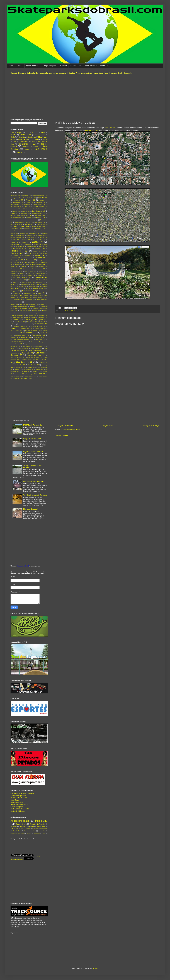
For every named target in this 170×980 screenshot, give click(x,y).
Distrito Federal (25, 135)
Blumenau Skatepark (31, 509)
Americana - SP (15, 196)
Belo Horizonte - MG (39, 211)
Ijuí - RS (24, 262)
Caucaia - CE (24, 233)
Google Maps (41, 826)
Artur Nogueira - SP (16, 207)
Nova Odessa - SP (40, 298)
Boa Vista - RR (40, 215)
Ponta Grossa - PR (31, 317)
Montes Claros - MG (29, 291)
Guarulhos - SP (31, 260)
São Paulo (41, 149)
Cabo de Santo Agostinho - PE (24, 222)
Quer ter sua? (91, 66)
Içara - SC (31, 273)
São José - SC (27, 353)
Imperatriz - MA (34, 262)
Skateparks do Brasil (23, 566)
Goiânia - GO (40, 256)
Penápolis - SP (23, 313)
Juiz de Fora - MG (33, 280)
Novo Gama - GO (30, 300)
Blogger (95, 968)
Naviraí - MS (28, 295)
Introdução (42, 831)
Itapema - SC (18, 269)
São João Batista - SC (17, 357)
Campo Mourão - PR (39, 226)
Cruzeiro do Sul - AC (39, 240)
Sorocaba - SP (36, 348)
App (22, 829)
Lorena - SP (14, 284)
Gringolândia (21, 824)
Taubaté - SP (31, 367)
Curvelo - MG (28, 244)
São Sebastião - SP (19, 365)
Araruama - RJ (41, 202)
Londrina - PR (41, 282)
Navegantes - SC (16, 295)
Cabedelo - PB (34, 220)
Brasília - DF (41, 218)
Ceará (13, 135)
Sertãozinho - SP (15, 346)
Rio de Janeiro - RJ (28, 333)
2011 (17, 829)
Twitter (44, 833)
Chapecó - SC (20, 235)
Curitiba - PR (69, 311)
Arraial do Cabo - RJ (39, 204)
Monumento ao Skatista (17, 833)
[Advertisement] (85, 97)
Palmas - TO (44, 304)
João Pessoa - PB (41, 278)
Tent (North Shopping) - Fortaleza (35, 495)
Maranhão (22, 137)
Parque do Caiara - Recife (32, 439)
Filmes (32, 826)
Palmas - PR (34, 304)
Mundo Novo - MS (30, 293)
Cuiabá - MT (25, 242)
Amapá (27, 133)
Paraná (76, 311)
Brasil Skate (15, 800)
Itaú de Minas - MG (31, 271)
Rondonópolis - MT (38, 335)
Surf (12, 829)
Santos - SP (18, 344)
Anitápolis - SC (31, 198)
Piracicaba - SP (43, 315)
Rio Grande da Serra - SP (33, 331)
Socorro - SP (24, 348)
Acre (12, 133)
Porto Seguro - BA (20, 322)
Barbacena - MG (43, 209)
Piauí (33, 142)
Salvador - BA (26, 337)
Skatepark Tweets (62, 435)
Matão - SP (19, 289)
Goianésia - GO (28, 256)
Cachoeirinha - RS (40, 222)
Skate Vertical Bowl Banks (20, 809)
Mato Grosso (32, 137)
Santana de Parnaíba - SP (19, 342)
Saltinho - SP (14, 337)
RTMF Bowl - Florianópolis (33, 425)
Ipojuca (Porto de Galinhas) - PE (35, 264)
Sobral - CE (14, 348)
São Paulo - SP (24, 362)
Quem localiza (32, 66)
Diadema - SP (20, 246)
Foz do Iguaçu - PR (33, 253)
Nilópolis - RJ (38, 295)
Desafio (28, 829)
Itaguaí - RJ (14, 267)
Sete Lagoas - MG (28, 346)
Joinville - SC (26, 278)
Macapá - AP (25, 284)
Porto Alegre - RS (31, 320)
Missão (20, 66)
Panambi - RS (34, 306)
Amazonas (35, 133)
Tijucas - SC (39, 369)
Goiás (13, 137)
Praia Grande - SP (41, 324)
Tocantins (20, 152)
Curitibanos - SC (16, 244)
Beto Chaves (110, 128)
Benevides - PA (25, 213)
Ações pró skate (20, 821)
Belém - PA (14, 213)
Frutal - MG (44, 253)
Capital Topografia (17, 807)
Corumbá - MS (43, 238)
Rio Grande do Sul (27, 144)
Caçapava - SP (35, 233)
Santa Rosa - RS (40, 340)
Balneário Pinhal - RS (19, 209)
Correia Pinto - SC (31, 238)
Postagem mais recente (64, 426)
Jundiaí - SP (44, 280)
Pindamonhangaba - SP (18, 315)
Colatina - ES (30, 235)
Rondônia (26, 146)
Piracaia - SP (32, 315)
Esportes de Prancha (37, 824)
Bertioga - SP (15, 215)
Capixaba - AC (15, 231)
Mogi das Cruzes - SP (39, 289)
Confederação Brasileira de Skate (22, 794)
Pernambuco (23, 142)
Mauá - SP (28, 289)
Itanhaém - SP (43, 267)
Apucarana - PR (18, 200)
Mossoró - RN (17, 293)
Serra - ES (43, 344)
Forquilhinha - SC (39, 251)
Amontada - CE (26, 196)
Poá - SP (13, 324)
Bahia (43, 133)
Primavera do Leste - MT (38, 326)
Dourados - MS (43, 246)
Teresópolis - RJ (29, 369)
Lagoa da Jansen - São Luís (33, 452)
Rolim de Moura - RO (22, 335)
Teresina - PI (18, 369)
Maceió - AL (35, 284)
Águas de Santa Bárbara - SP (23, 378)
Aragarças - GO (43, 200)
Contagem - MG (41, 235)
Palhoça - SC (24, 304)
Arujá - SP (28, 207)
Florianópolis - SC (19, 251)
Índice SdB (105, 66)
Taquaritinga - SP (20, 367)
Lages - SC (16, 282)
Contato (63, 66)
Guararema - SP (40, 258)
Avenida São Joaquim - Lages (34, 481)
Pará (14, 142)
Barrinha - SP (26, 211)
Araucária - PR (15, 204)
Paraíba (45, 139)
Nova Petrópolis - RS (17, 300)
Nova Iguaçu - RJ (26, 298)
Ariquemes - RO (26, 204)
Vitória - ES (42, 374)
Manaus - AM (22, 287)
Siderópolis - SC (41, 346)
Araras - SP (30, 202)
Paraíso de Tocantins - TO (22, 309)
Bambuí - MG (31, 209)
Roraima (36, 146)
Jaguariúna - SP (31, 275)
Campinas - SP (30, 224)
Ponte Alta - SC (43, 317)
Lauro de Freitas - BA (28, 282)
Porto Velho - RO (32, 322)
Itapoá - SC (41, 269)
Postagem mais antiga (151, 426)
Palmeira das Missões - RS (20, 306)
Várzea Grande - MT (30, 376)
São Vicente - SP (33, 365)
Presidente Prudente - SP (20, 326)
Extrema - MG (40, 249)
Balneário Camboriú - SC (40, 207)
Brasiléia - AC (30, 218)
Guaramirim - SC (15, 258)
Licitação (14, 826)
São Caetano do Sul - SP (38, 351)
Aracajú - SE (31, 200)
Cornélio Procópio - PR (17, 238)
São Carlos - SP (15, 353)
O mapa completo (49, 66)
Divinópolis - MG (32, 246)
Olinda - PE (18, 302)
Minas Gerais (23, 139)
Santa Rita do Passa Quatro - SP (23, 340)
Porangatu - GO (17, 320)
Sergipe (27, 149)
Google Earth (44, 829)
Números (29, 833)
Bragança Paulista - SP (17, 218)
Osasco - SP (38, 302)
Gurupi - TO (42, 260)
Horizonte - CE (15, 262)
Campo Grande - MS (21, 226)
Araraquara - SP (18, 202)
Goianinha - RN (17, 256)
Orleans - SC (28, 302)
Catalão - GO (14, 233)
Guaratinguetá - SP (17, 260)
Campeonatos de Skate (19, 798)
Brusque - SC (14, 220)
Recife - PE (15, 328)
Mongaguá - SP (15, 291)
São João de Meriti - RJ (35, 357)
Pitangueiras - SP (18, 317)
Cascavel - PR (41, 231)
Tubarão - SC (26, 371)
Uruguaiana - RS (19, 374)
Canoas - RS (41, 229)
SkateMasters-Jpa (17, 802)
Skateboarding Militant (18, 796)
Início (11, 66)
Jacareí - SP (41, 273)
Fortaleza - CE (17, 253)
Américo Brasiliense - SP (40, 196)
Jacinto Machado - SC (17, 275)
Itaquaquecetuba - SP (17, 271)
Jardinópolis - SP (43, 275)
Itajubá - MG (33, 267)
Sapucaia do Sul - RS (31, 344)
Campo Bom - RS (42, 224)
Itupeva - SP (14, 273)
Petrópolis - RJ (39, 313)
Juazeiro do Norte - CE (19, 280)
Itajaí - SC (24, 267)
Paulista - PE (36, 311)
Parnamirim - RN (37, 309)
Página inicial (108, 426)
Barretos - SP (16, 211)
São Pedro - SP (43, 363)
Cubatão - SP (15, 242)
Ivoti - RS (23, 273)
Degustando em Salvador (19, 805)
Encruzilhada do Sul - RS (22, 249)
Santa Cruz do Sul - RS (41, 337)
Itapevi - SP (30, 269)
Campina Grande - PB (17, 224)
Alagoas (20, 133)
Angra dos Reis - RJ (19, 198)
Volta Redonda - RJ (16, 376)
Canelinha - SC (29, 229)
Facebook (35, 829)
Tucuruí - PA (36, 372)
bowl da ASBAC (91, 130)
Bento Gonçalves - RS (39, 213)
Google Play (17, 831)
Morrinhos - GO (43, 291)
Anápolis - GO (43, 198)
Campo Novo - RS (16, 229)
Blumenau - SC (27, 215)
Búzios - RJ (24, 220)
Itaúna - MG (42, 271)
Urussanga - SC (31, 374)
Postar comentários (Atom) (71, 429)
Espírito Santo (40, 135)
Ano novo (23, 826)
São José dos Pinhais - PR (36, 355)
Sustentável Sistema (18, 811)
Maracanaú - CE (33, 287)
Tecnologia (37, 833)
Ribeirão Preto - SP (40, 328)
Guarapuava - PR (27, 258)
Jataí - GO (16, 278)
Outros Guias (76, 66)
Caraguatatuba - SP (28, 231)
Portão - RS (42, 322)
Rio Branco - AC (16, 331)
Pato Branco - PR (25, 311)
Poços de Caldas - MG (25, 324)
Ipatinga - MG (18, 264)
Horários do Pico (30, 831)
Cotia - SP (16, 240)
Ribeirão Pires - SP (27, 328)
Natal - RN (41, 293)
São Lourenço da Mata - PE (30, 360)
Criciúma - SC (26, 240)
